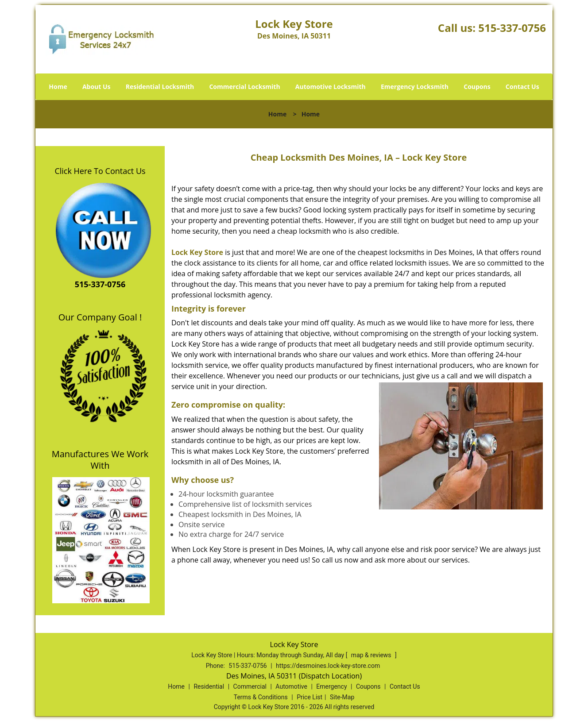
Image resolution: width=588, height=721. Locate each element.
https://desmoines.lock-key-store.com (328, 666)
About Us (97, 87)
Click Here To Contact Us (100, 171)
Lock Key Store (197, 252)
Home (58, 87)
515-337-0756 (512, 28)
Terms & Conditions (261, 697)
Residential (209, 686)
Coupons (477, 87)
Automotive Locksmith (331, 87)
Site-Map (342, 697)
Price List (309, 697)
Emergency (331, 686)
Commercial (250, 686)
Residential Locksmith (160, 87)
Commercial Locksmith (244, 87)
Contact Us (522, 87)
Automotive (291, 686)
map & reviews (372, 655)
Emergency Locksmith (415, 87)
